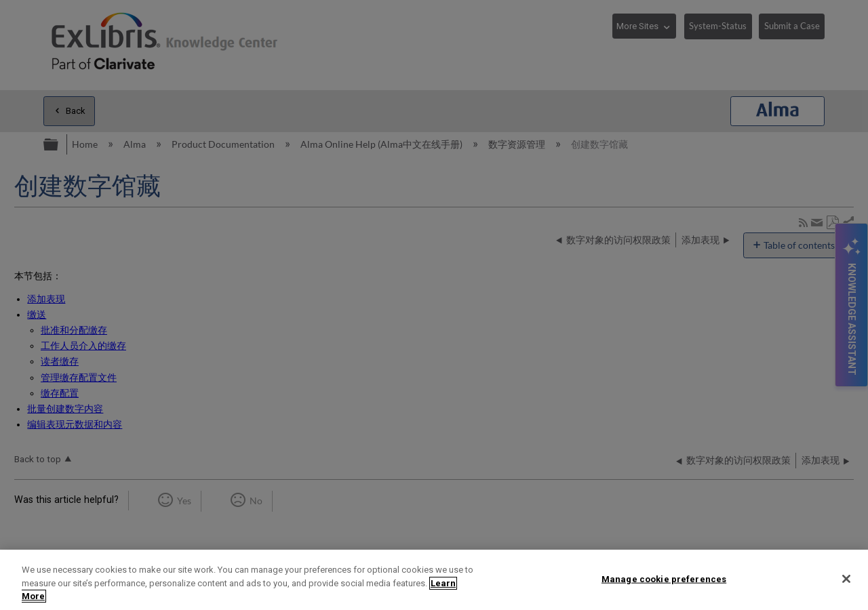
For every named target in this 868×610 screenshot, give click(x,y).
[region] (434, 580)
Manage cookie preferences (664, 578)
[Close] (846, 579)
